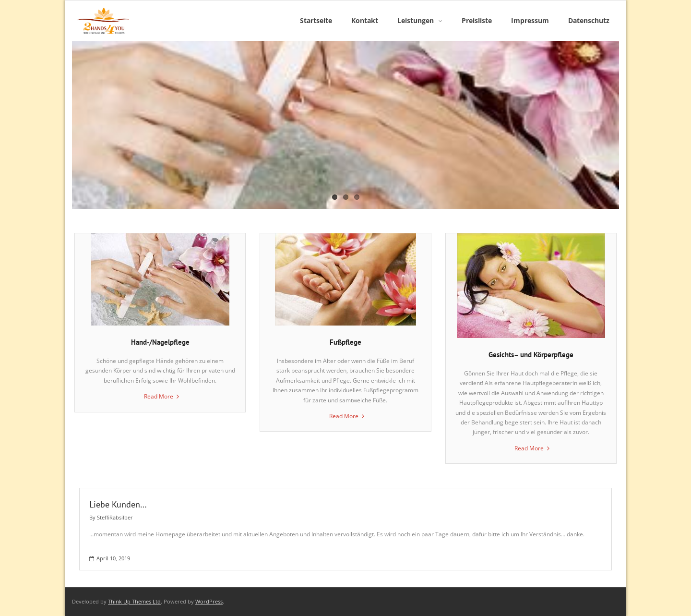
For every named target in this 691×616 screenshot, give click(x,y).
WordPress (209, 601)
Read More (159, 396)
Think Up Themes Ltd (134, 601)
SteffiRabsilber (115, 517)
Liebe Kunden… (118, 504)
